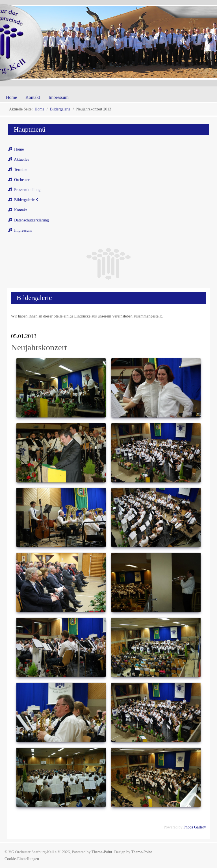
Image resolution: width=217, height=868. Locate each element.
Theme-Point (102, 852)
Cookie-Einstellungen (22, 859)
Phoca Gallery (195, 827)
